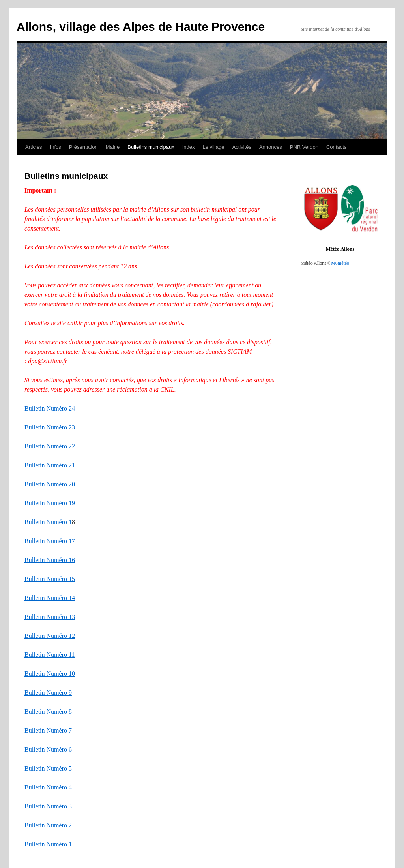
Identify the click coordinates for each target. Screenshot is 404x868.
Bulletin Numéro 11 (50, 655)
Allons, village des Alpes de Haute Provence (141, 27)
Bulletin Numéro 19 (50, 503)
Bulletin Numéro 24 (50, 408)
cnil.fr (75, 323)
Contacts (336, 147)
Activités (241, 147)
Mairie (113, 147)
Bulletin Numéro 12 (50, 636)
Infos (56, 147)
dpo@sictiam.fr (48, 361)
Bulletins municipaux (151, 147)
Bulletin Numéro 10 (50, 674)
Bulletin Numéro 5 (48, 768)
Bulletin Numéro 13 (50, 617)
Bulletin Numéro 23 (50, 427)
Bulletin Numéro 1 (48, 522)
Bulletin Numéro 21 (50, 465)
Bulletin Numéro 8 (48, 711)
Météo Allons (340, 249)
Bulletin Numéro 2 (48, 825)
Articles (34, 147)
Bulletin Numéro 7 (48, 730)
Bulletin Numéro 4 (48, 787)
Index (189, 147)
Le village (214, 147)
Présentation (83, 147)
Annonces (271, 147)
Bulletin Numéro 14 (50, 598)
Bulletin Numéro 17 (50, 541)
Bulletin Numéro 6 (48, 749)
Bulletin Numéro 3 (48, 806)
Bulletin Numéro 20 (50, 484)
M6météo (340, 263)
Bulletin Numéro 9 (48, 693)
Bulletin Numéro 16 (50, 560)
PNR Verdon (304, 147)
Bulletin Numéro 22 (50, 446)
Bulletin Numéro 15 (50, 579)
